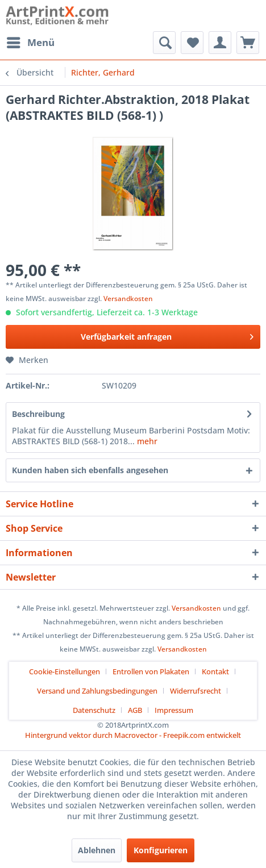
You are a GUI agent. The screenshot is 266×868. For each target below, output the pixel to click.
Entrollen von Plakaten (151, 671)
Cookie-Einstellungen (65, 671)
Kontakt (215, 671)
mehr (146, 441)
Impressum (174, 710)
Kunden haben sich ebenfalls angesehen (90, 470)
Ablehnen (97, 850)
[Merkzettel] (192, 43)
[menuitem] (30, 43)
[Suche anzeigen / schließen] (164, 43)
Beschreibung (38, 414)
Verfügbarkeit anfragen (167, 335)
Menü (31, 41)
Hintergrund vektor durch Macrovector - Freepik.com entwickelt (133, 735)
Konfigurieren (161, 850)
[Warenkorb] (248, 43)
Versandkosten (128, 299)
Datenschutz (94, 710)
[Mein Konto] (220, 43)
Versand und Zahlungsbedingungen (97, 691)
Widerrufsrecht (196, 691)
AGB (135, 710)
